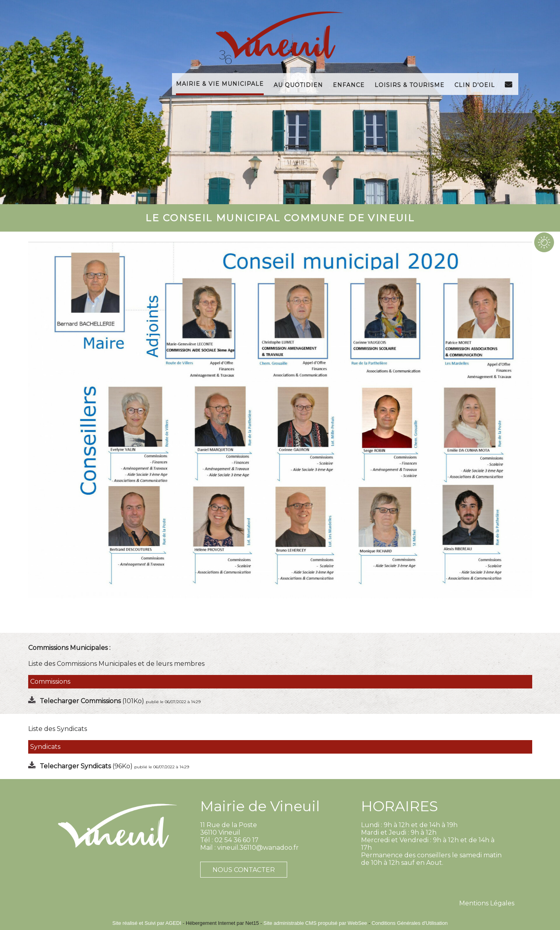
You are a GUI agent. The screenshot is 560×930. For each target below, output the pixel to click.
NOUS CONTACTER (244, 870)
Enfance (349, 84)
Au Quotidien (298, 84)
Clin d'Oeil (475, 84)
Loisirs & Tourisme (409, 84)
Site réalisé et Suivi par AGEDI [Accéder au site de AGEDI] (147, 923)
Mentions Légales (487, 903)
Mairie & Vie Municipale (220, 83)
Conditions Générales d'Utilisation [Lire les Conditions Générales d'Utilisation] (410, 923)
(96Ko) (87, 766)
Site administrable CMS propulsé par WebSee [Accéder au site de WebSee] (315, 923)
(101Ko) (93, 701)
